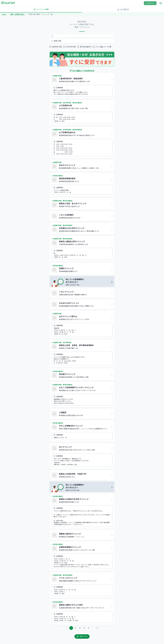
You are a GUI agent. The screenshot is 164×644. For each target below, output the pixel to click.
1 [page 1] (71, 628)
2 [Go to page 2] (76, 628)
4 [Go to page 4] (84, 628)
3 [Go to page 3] (80, 628)
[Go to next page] (97, 628)
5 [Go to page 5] (88, 628)
